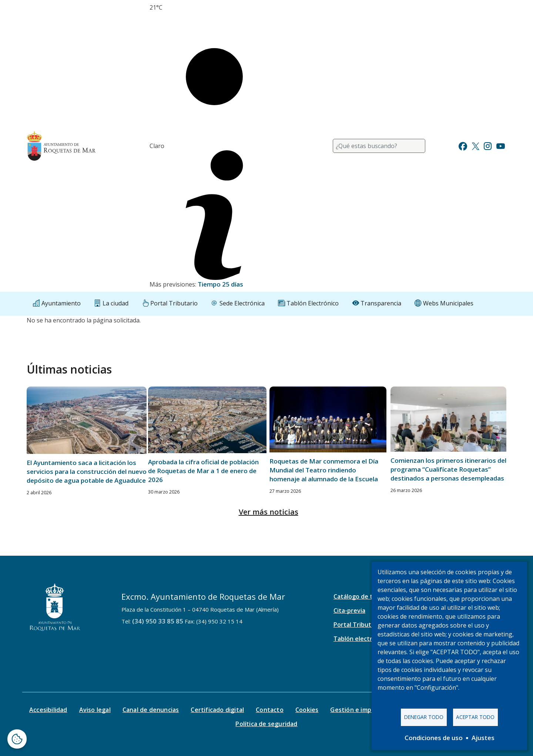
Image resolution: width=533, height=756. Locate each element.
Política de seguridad (266, 724)
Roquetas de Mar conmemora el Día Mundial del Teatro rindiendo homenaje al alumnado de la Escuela (324, 470)
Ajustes (483, 738)
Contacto (270, 710)
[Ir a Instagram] (488, 145)
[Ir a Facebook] (463, 145)
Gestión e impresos (359, 710)
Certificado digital (217, 710)
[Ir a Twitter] (476, 145)
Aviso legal (95, 710)
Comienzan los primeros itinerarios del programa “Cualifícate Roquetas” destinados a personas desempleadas (448, 469)
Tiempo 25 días (220, 284)
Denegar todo (424, 717)
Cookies (307, 710)
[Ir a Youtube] (500, 145)
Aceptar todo (475, 717)
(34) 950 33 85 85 (158, 621)
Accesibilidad (48, 710)
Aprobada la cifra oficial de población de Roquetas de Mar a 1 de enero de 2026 (203, 471)
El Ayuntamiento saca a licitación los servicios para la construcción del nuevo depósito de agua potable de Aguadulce (87, 471)
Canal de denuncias (151, 710)
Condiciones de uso (434, 738)
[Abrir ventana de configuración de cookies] (17, 739)
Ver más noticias (269, 512)
